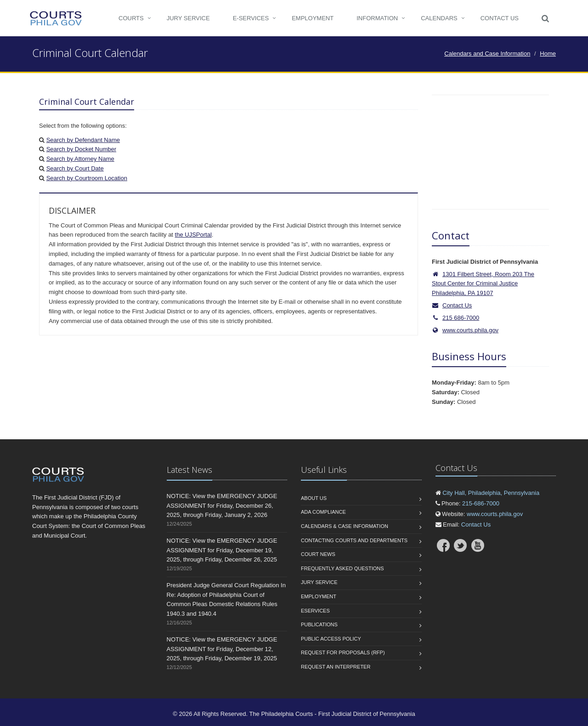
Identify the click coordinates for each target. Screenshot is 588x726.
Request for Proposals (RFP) (343, 652)
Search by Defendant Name (83, 140)
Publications (319, 624)
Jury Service (188, 18)
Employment (313, 18)
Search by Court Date (75, 168)
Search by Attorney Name (80, 159)
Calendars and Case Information (487, 54)
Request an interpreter (336, 667)
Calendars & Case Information (345, 526)
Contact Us (500, 18)
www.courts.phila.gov (465, 330)
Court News (318, 554)
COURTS (131, 18)
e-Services (251, 18)
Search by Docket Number (81, 149)
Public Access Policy (331, 639)
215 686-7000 (461, 318)
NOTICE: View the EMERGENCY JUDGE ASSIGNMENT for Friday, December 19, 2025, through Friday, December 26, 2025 (222, 550)
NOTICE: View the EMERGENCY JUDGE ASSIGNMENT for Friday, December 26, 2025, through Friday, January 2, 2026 (222, 506)
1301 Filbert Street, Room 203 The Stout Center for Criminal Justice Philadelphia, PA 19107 (483, 284)
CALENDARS (439, 18)
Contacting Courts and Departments (354, 540)
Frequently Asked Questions (342, 568)
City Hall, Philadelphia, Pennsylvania (491, 493)
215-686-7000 (481, 503)
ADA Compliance (323, 512)
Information (377, 18)
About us (314, 498)
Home (548, 54)
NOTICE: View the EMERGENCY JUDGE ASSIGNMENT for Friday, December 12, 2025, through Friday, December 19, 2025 (222, 649)
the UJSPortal (193, 235)
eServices (315, 611)
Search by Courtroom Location (87, 178)
